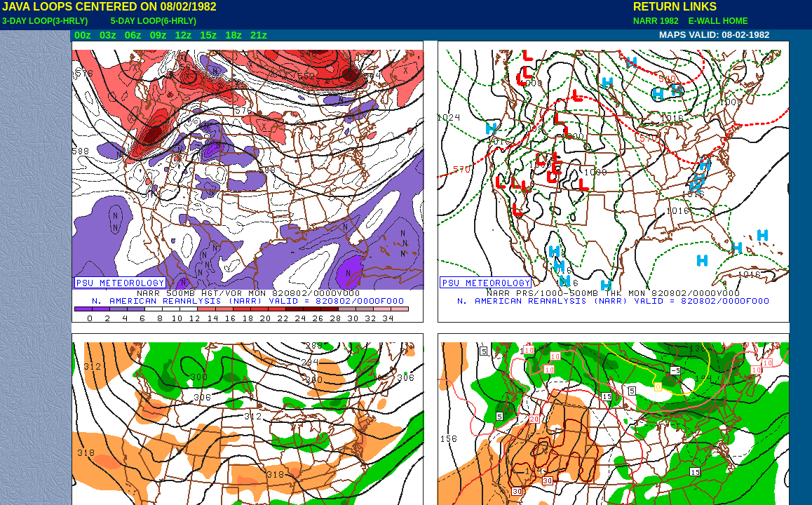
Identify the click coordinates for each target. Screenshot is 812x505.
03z (108, 35)
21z (259, 35)
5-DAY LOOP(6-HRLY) (154, 21)
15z (208, 35)
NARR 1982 (657, 21)
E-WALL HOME (716, 21)
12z (183, 35)
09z (158, 35)
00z (83, 35)
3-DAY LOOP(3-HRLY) (45, 21)
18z (234, 35)
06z (133, 35)
